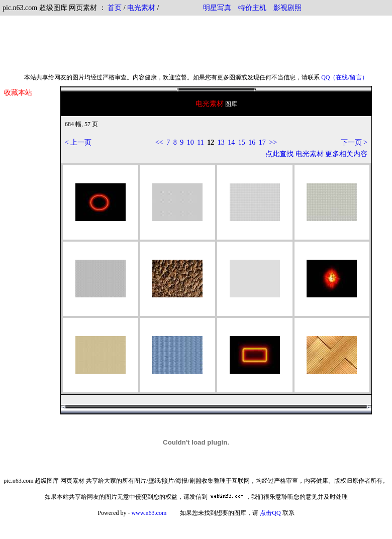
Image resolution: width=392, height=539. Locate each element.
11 (200, 142)
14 (231, 142)
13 (221, 142)
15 (242, 142)
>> (273, 142)
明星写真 (217, 8)
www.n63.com (149, 513)
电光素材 (141, 8)
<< (159, 142)
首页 (115, 8)
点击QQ (270, 513)
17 (262, 142)
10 (190, 142)
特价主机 (252, 8)
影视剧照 (287, 8)
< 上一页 (78, 142)
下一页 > (354, 142)
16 (252, 142)
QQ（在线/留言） (345, 77)
